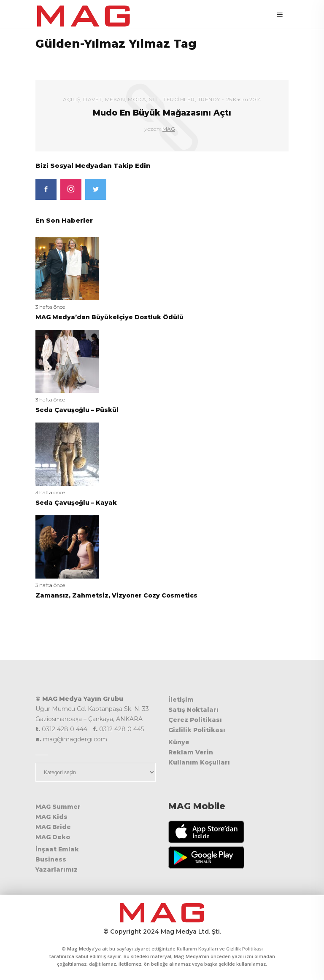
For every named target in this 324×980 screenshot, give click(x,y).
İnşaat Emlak (57, 849)
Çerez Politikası (195, 720)
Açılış (72, 99)
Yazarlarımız (57, 870)
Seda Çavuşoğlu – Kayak (76, 503)
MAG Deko (53, 837)
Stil (155, 99)
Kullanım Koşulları (199, 762)
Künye (179, 742)
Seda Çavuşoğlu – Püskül (77, 410)
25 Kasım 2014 (244, 99)
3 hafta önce (50, 307)
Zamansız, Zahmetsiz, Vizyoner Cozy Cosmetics (116, 595)
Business (51, 859)
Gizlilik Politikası (197, 730)
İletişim (181, 700)
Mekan (115, 99)
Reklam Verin (191, 752)
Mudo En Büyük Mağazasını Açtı (162, 113)
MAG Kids (51, 817)
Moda (137, 99)
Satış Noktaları (193, 710)
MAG (169, 129)
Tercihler (179, 99)
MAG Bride (53, 827)
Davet (93, 99)
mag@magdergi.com (75, 739)
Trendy (209, 99)
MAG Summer (58, 807)
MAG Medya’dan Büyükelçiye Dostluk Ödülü (109, 317)
